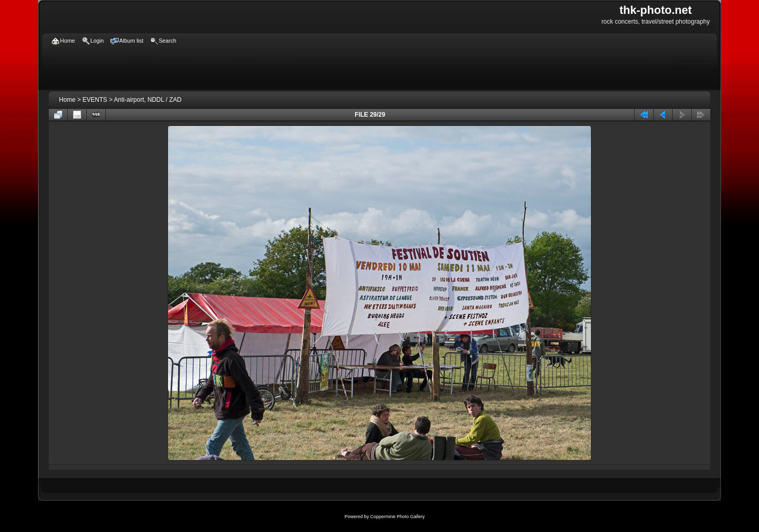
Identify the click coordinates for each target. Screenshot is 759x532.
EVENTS (95, 100)
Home (67, 100)
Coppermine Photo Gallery (397, 517)
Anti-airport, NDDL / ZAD (148, 100)
